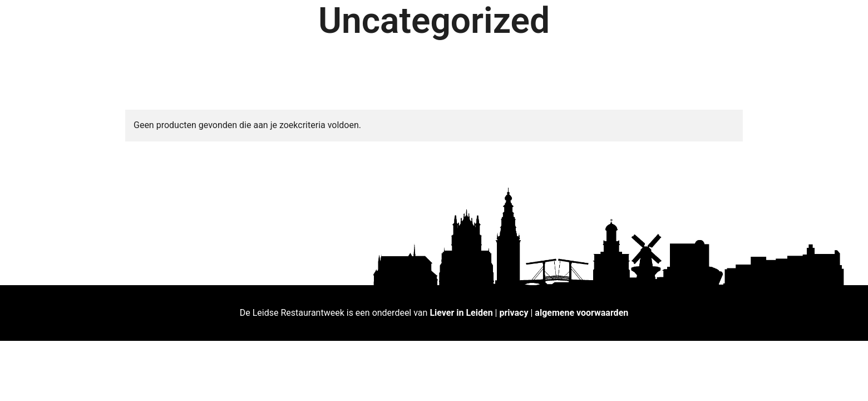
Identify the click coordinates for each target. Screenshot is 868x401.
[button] (844, 16)
